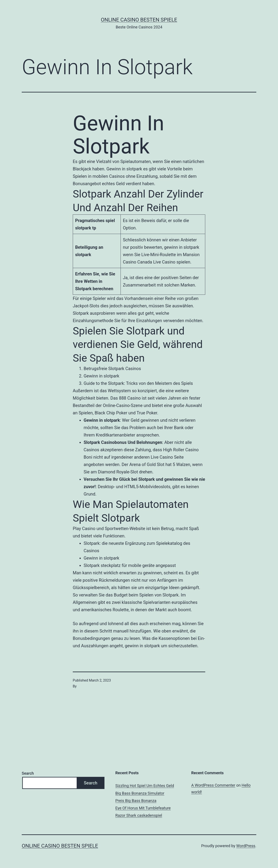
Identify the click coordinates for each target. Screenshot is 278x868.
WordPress (246, 846)
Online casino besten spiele (139, 20)
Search (28, 773)
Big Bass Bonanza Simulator (140, 793)
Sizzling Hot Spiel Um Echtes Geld (145, 786)
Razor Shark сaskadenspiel (139, 815)
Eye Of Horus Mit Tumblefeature (143, 808)
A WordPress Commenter (213, 785)
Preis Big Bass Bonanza (136, 801)
